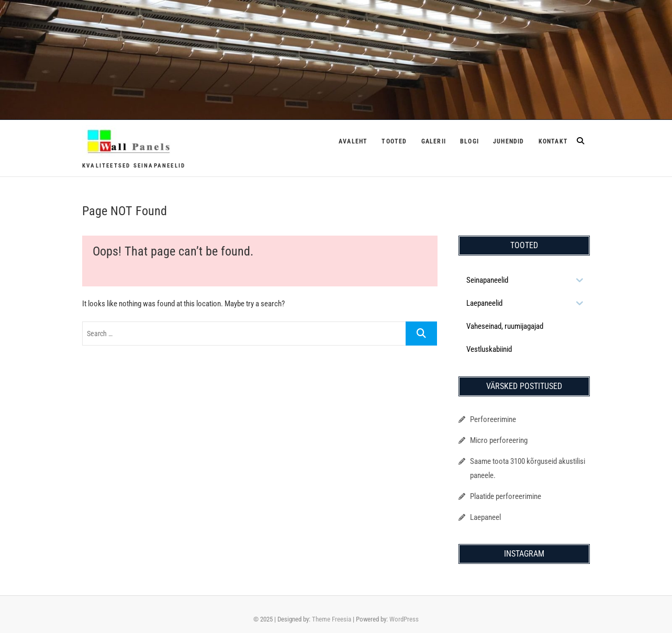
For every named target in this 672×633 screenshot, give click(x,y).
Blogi (469, 141)
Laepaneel (485, 517)
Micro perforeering (499, 440)
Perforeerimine (493, 419)
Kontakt (553, 141)
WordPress (404, 619)
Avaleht (353, 141)
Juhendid (509, 141)
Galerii (434, 141)
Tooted (394, 141)
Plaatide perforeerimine (506, 496)
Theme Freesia (332, 619)
